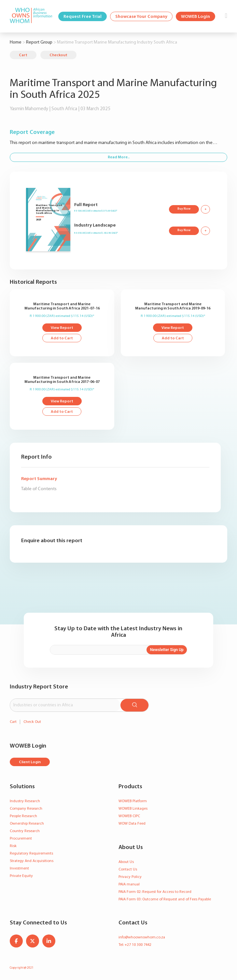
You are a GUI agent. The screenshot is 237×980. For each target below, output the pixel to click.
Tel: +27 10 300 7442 (135, 945)
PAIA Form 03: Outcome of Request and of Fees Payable (165, 899)
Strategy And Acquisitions (32, 861)
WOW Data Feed (132, 824)
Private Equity (21, 876)
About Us (126, 862)
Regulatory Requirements (31, 854)
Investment (19, 869)
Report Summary (39, 479)
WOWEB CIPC (129, 816)
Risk (13, 846)
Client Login (30, 762)
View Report (62, 328)
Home (16, 42)
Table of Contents (39, 489)
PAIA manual (129, 884)
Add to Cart (62, 338)
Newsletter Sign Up (167, 650)
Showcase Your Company (141, 17)
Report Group (39, 42)
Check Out (32, 722)
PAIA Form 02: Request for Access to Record (155, 892)
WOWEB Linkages (133, 809)
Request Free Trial (83, 17)
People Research (23, 816)
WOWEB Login (195, 17)
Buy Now (184, 209)
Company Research (26, 809)
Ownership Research (27, 824)
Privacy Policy (130, 877)
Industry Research (25, 801)
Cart (23, 55)
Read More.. (119, 157)
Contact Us (128, 869)
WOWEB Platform (133, 801)
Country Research (25, 831)
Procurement (21, 839)
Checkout (58, 55)
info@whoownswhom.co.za (142, 937)
